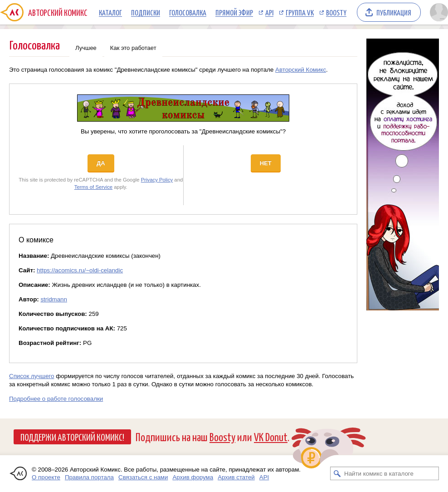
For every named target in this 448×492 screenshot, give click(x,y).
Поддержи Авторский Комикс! (72, 437)
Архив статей (236, 477)
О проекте (46, 477)
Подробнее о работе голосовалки (56, 399)
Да (101, 163)
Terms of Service (93, 187)
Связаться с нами (143, 477)
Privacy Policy (157, 180)
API (269, 12)
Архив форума (193, 477)
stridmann (54, 299)
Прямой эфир (234, 12)
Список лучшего (32, 376)
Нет (266, 163)
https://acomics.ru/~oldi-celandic (80, 270)
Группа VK (300, 12)
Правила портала (89, 477)
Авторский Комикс (301, 70)
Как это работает (133, 48)
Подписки (146, 12)
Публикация (394, 12)
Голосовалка (188, 12)
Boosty (336, 12)
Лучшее (86, 48)
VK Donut (271, 436)
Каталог (110, 12)
